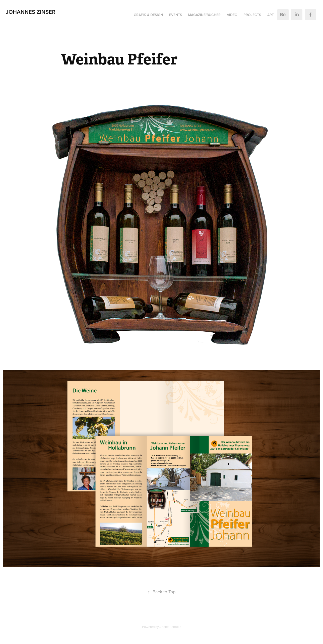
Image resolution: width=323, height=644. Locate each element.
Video (232, 15)
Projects (252, 15)
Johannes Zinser (31, 12)
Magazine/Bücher (204, 15)
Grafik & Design (148, 15)
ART (271, 15)
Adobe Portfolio (170, 627)
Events (176, 15)
